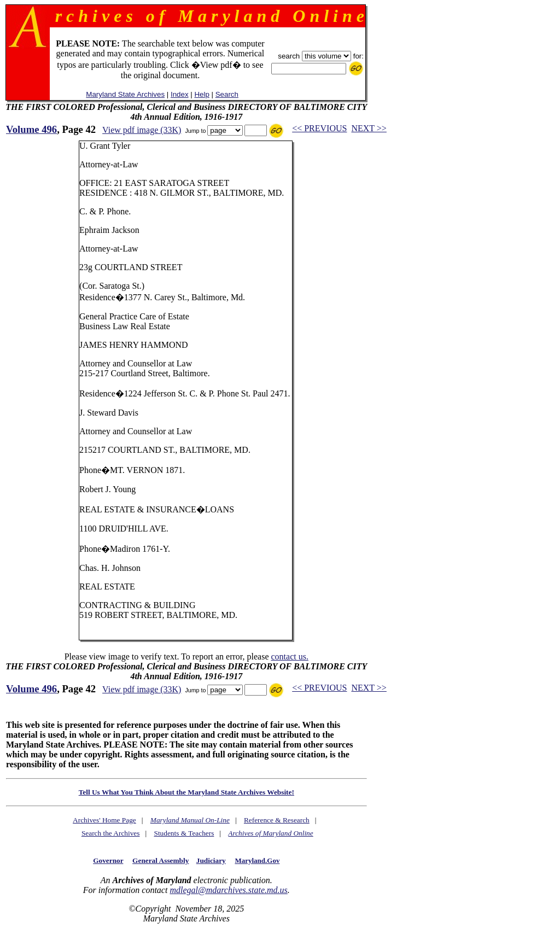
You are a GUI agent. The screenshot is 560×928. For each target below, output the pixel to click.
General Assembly (161, 860)
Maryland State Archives (125, 94)
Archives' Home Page (104, 820)
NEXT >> (369, 128)
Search (227, 94)
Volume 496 (31, 129)
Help (202, 94)
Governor (108, 860)
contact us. (289, 656)
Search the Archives (111, 833)
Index (180, 94)
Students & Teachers (184, 833)
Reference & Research (277, 820)
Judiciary (211, 860)
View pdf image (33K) (142, 130)
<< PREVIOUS (319, 128)
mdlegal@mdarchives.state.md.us (228, 890)
